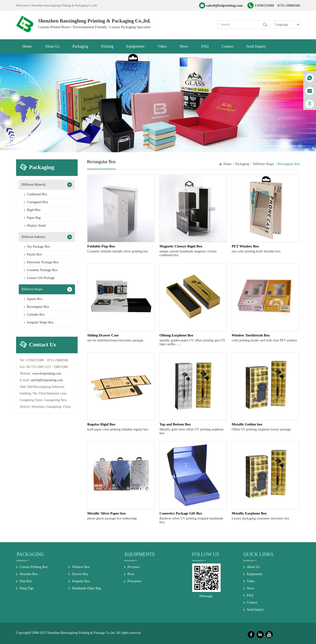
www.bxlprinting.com (47, 373)
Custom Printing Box (34, 567)
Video (251, 581)
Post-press (134, 581)
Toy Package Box (39, 247)
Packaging (242, 164)
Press (131, 574)
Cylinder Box (36, 315)
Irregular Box (81, 581)
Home (227, 164)
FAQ (250, 595)
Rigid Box (34, 210)
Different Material (34, 185)
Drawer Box (80, 574)
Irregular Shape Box (40, 322)
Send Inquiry (256, 610)
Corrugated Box (38, 202)
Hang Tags (27, 588)
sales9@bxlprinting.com (224, 5)
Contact (252, 602)
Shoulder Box (29, 574)
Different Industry (33, 237)
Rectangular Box (38, 307)
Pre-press (134, 567)
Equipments (140, 554)
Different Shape (32, 289)
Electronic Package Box (43, 262)
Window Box (81, 567)
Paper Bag (34, 218)
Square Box (35, 299)
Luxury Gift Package (41, 278)
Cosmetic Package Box (42, 270)
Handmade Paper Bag (86, 588)
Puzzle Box (35, 254)
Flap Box (26, 581)
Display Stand (36, 226)
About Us (253, 567)
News (251, 588)
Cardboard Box (37, 194)
